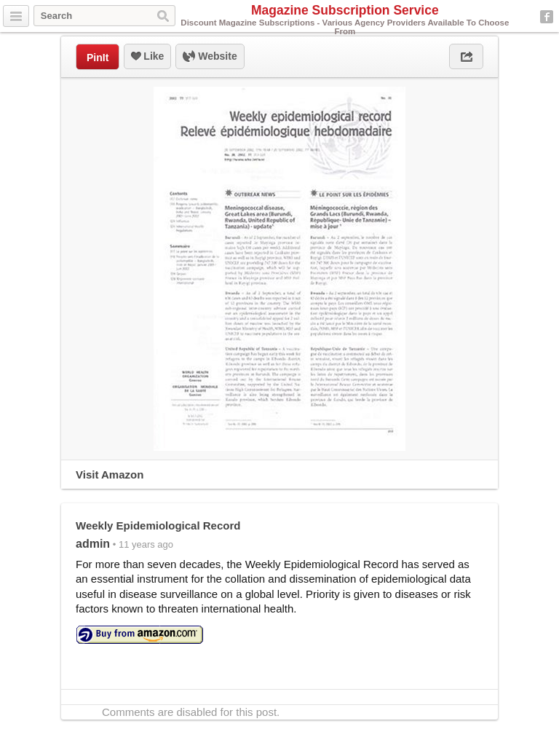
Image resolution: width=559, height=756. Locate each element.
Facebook (547, 17)
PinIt (98, 58)
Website (210, 57)
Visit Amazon (110, 475)
